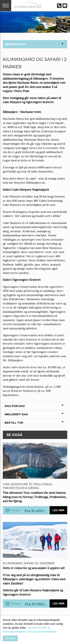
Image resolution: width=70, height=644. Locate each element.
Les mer (58, 510)
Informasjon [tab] (34, 44)
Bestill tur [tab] (34, 423)
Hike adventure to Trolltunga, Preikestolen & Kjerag (28, 486)
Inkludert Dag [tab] (34, 414)
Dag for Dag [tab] (34, 406)
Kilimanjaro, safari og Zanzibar (29, 563)
